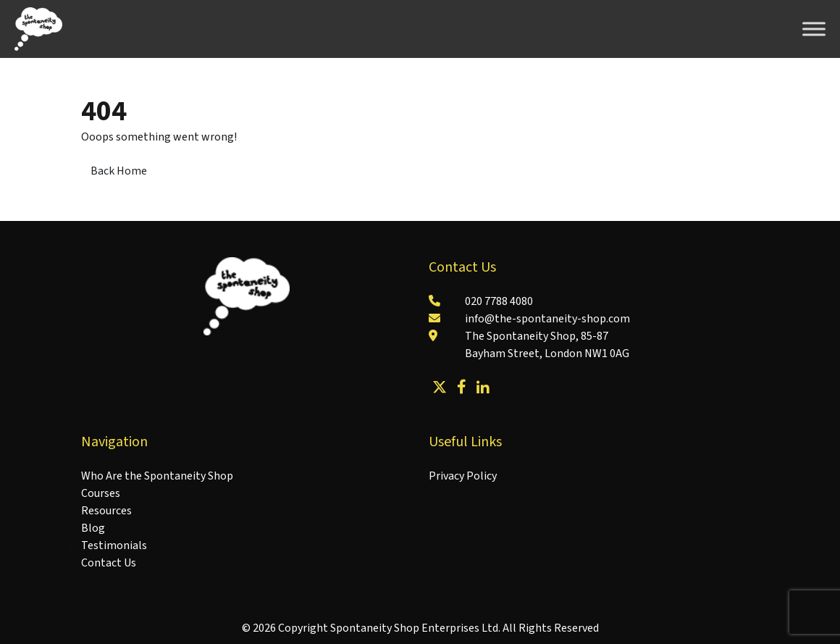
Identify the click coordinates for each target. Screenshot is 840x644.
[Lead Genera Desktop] (38, 28)
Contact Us (109, 563)
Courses (101, 493)
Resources (106, 511)
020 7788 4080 (499, 301)
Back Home (119, 171)
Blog (93, 528)
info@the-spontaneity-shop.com (547, 319)
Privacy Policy (463, 476)
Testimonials (114, 545)
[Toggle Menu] (814, 29)
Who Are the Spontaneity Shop (157, 476)
